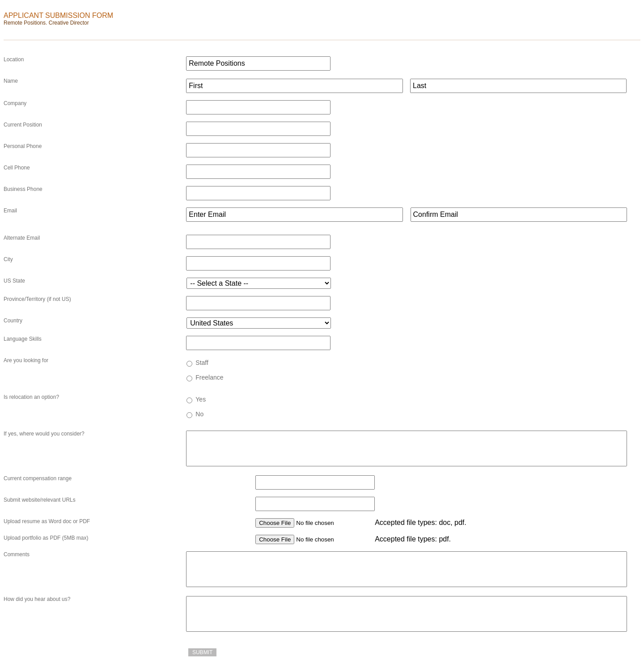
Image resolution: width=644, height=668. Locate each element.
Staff (202, 363)
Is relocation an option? (31, 397)
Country (13, 321)
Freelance (209, 377)
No (199, 414)
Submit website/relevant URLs (40, 500)
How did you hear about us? (37, 599)
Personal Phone (23, 146)
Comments (17, 554)
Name (11, 81)
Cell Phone (17, 168)
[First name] (294, 86)
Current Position (23, 125)
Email (10, 211)
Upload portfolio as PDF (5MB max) (46, 538)
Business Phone (23, 189)
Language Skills (23, 339)
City (8, 259)
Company (15, 103)
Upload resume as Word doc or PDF (47, 521)
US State (14, 281)
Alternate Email (22, 238)
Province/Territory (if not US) (37, 299)
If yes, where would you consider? (44, 434)
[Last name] (518, 86)
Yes (201, 399)
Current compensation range (38, 478)
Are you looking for (26, 360)
